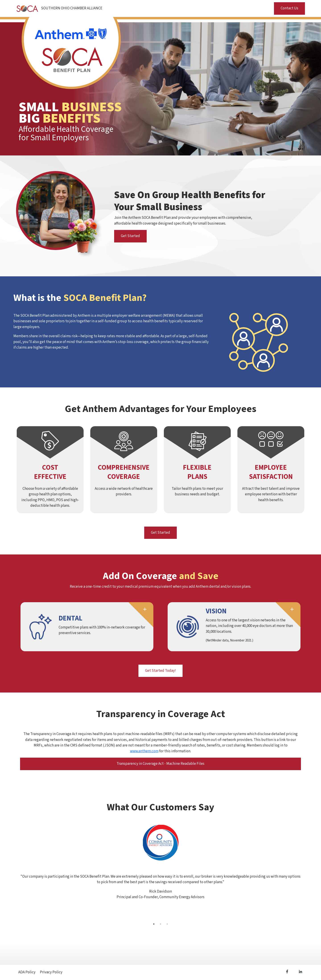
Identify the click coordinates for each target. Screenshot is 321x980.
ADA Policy (27, 972)
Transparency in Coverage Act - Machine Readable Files (160, 764)
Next (304, 872)
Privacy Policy (51, 972)
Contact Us (289, 8)
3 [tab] (167, 924)
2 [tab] (160, 924)
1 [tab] (154, 924)
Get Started (130, 236)
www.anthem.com (144, 751)
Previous (17, 872)
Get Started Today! (160, 671)
